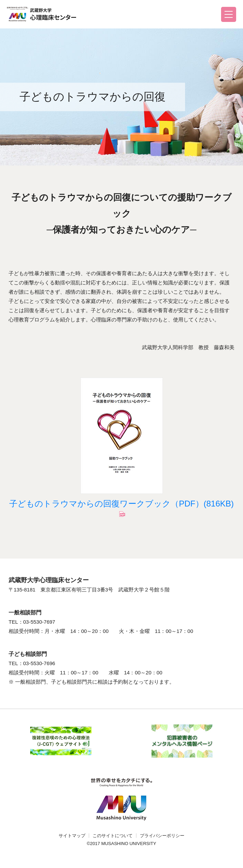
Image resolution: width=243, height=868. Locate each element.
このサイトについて (113, 836)
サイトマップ (72, 836)
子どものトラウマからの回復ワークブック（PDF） (122, 504)
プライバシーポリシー (162, 836)
